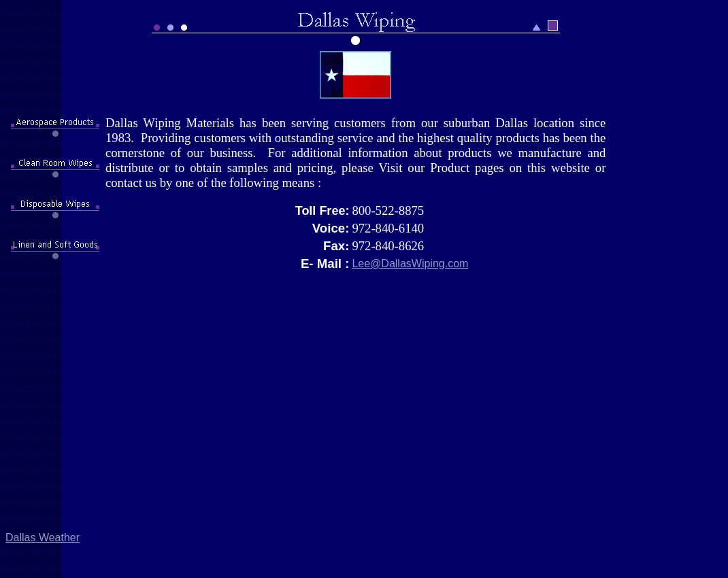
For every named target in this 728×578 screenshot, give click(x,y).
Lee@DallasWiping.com (410, 263)
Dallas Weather (43, 538)
